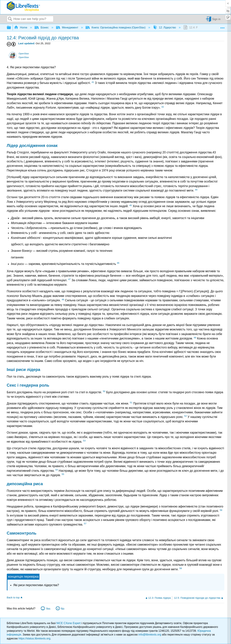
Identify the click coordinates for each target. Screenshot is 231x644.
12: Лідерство (165, 27)
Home (21, 27)
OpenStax (24, 54)
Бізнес (42, 27)
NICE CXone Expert (69, 623)
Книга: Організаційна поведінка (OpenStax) (116, 27)
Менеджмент (68, 27)
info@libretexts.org (150, 635)
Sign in (216, 19)
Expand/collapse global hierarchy (11, 28)
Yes (48, 609)
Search (10, 19)
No (63, 609)
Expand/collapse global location (222, 27)
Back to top (13, 597)
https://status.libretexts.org (34, 638)
